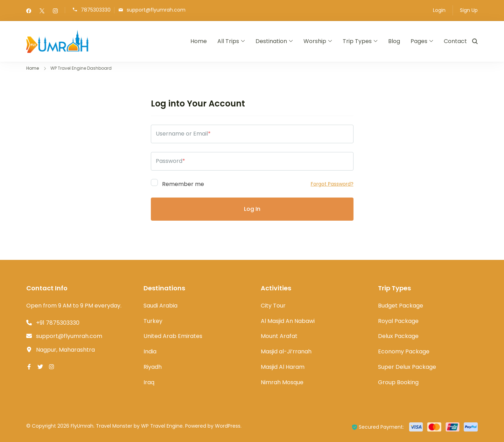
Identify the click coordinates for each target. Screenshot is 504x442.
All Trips (228, 41)
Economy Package (404, 351)
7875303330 (96, 10)
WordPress (228, 426)
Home (199, 41)
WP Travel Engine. (162, 426)
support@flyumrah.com (156, 10)
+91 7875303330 (58, 323)
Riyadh (153, 367)
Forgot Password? (332, 184)
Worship (315, 41)
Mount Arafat (279, 336)
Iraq (149, 382)
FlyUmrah (82, 426)
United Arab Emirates (173, 336)
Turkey (153, 321)
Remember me (177, 183)
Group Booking (398, 382)
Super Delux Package (407, 367)
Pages (419, 41)
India (150, 351)
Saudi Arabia (160, 306)
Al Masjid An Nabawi (288, 321)
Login (439, 10)
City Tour (273, 306)
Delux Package (398, 336)
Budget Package (401, 306)
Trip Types (357, 41)
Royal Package (398, 321)
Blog (394, 41)
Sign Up (469, 10)
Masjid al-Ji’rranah (286, 351)
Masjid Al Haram (283, 367)
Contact (455, 41)
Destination (271, 41)
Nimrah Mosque (282, 382)
